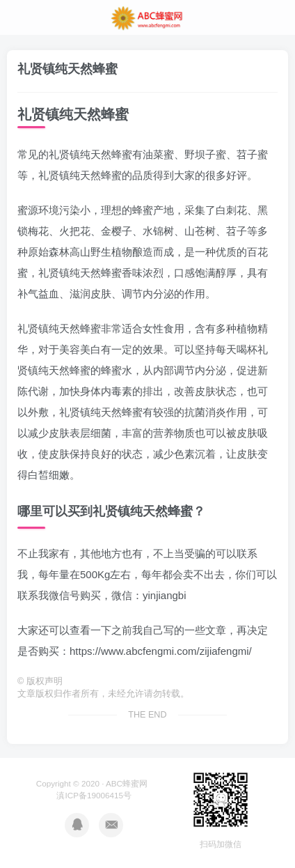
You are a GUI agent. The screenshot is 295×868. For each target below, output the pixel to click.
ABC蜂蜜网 (127, 783)
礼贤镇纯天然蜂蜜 (67, 69)
